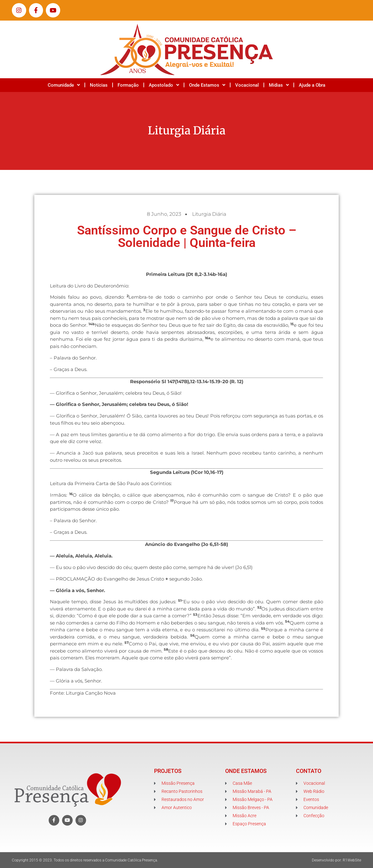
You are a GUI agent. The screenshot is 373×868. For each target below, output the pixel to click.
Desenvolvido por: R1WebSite (337, 860)
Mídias (279, 85)
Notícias (99, 85)
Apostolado (164, 85)
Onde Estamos (207, 85)
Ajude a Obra (312, 85)
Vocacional (247, 85)
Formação (128, 85)
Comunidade (64, 85)
